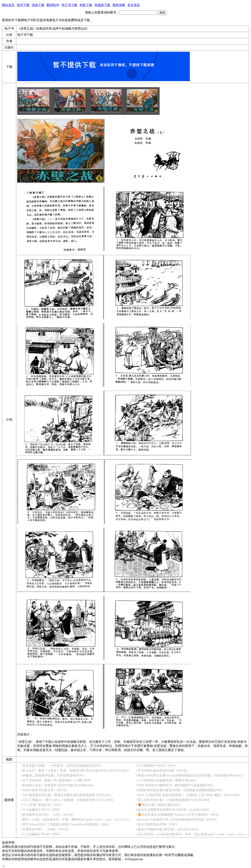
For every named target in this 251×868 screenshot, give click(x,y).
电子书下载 (69, 5)
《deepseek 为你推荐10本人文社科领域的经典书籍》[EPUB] (176, 820)
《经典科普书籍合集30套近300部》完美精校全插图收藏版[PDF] (178, 790)
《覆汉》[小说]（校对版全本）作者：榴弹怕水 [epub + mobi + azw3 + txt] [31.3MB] (76, 820)
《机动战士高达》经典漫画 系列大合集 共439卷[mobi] (56, 785)
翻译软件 (53, 5)
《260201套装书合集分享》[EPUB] (43, 790)
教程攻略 (119, 5)
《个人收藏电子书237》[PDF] (40, 810)
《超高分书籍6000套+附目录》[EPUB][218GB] (166, 829)
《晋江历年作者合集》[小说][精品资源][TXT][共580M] (172, 800)
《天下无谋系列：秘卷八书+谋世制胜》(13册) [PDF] (55, 780)
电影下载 (86, 5)
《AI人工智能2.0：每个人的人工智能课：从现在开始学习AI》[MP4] (66, 800)
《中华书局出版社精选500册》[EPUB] (161, 771)
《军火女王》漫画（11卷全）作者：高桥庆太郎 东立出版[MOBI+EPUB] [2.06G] (74, 771)
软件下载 (23, 5)
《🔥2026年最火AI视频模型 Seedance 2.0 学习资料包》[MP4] (176, 815)
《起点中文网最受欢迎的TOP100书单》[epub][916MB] (172, 810)
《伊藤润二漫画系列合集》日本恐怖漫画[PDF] (51, 775)
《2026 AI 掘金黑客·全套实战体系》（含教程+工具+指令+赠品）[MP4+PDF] (187, 795)
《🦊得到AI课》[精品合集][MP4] (157, 805)
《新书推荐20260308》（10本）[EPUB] (46, 815)
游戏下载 (38, 5)
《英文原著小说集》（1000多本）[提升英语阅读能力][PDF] (60, 766)
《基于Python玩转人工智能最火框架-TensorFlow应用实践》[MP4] (64, 824)
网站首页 (8, 5)
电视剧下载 (102, 5)
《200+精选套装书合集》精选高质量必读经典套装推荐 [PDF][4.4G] (65, 795)
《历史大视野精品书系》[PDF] (156, 824)
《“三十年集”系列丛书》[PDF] (40, 805)
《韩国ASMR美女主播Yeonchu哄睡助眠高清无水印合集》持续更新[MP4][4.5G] (189, 775)
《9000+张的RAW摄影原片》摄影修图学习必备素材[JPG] (174, 785)
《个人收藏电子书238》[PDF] (155, 766)
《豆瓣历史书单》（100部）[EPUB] (44, 829)
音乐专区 (134, 5)
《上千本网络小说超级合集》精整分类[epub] (165, 780)
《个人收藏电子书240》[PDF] (40, 834)
